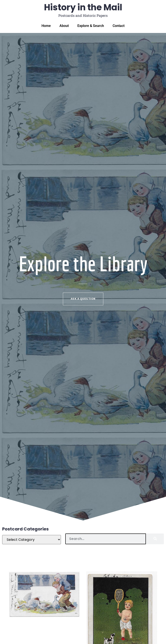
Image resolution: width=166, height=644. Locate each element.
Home (46, 26)
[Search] (155, 539)
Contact (119, 26)
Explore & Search (91, 26)
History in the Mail (83, 7)
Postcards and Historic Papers (83, 15)
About (64, 26)
